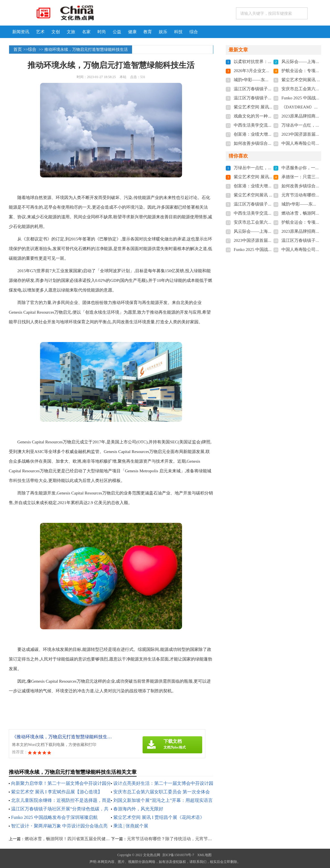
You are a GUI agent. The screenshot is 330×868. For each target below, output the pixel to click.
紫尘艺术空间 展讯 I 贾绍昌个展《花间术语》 (159, 817)
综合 (194, 32)
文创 (56, 32)
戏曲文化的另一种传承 (255, 116)
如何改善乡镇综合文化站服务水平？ (268, 143)
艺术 (40, 32)
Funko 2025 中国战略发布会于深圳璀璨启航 (54, 817)
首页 (18, 49)
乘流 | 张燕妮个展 (131, 826)
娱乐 (163, 32)
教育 (148, 32)
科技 (178, 32)
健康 (132, 32)
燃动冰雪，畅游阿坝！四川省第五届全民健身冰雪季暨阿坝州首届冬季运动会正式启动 (106, 839)
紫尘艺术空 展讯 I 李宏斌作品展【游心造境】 (57, 792)
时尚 (102, 32)
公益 (117, 32)
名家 (86, 32)
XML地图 (204, 855)
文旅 (71, 32)
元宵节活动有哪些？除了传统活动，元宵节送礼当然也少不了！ (187, 839)
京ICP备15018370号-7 (178, 855)
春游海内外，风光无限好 (138, 809)
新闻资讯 (21, 32)
